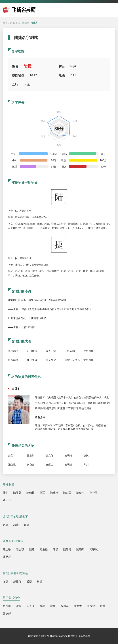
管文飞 (50, 456)
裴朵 (11, 456)
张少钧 (91, 606)
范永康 (7, 606)
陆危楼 (44, 549)
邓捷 (16, 525)
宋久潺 (30, 606)
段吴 (103, 606)
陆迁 (32, 549)
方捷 (5, 581)
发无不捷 (51, 351)
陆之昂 (7, 549)
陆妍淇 (80, 493)
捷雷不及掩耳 (72, 360)
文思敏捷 (88, 360)
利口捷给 (32, 351)
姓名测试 (15, 23)
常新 (53, 606)
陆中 (5, 493)
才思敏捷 (88, 351)
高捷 (26, 525)
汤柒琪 (12, 465)
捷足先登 (51, 360)
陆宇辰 (94, 549)
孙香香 (78, 606)
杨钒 (86, 456)
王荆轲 (31, 456)
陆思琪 (20, 549)
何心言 (31, 465)
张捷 (5, 525)
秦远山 (50, 465)
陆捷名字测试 (30, 23)
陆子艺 (7, 500)
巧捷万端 (70, 351)
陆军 (42, 493)
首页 (5, 23)
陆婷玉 (94, 493)
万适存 (65, 606)
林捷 (40, 581)
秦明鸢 (68, 465)
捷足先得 (32, 360)
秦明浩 (68, 456)
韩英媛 (7, 614)
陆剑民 (67, 493)
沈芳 (19, 606)
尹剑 (86, 465)
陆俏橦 (30, 493)
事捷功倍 (13, 351)
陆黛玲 (67, 549)
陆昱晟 (7, 557)
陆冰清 (54, 493)
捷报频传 (13, 360)
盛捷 (29, 581)
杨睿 (42, 606)
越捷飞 (17, 581)
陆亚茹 (17, 493)
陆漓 (56, 549)
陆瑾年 (80, 549)
